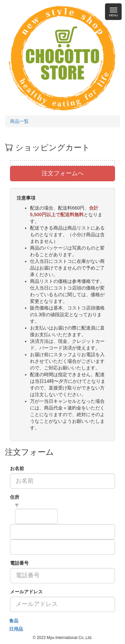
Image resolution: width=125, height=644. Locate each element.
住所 (15, 497)
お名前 (17, 468)
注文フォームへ (63, 173)
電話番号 (19, 563)
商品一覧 (19, 121)
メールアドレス (26, 592)
